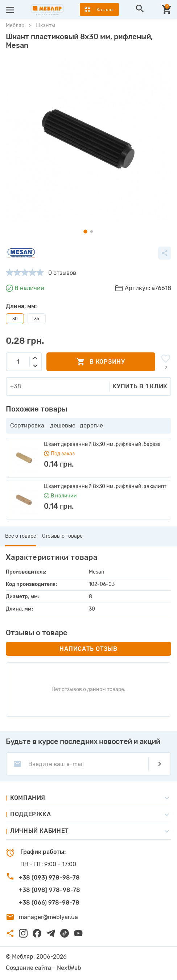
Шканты (45, 26)
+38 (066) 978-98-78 (49, 903)
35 (37, 319)
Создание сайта (28, 968)
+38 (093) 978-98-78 (49, 878)
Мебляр (15, 26)
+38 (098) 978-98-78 (50, 890)
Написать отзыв (88, 649)
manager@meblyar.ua (48, 917)
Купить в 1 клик (140, 386)
